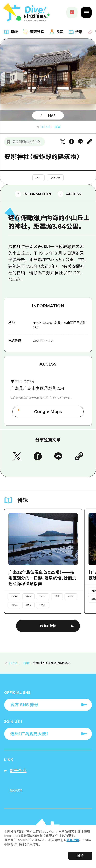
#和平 (39, 178)
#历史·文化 (55, 178)
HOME (46, 127)
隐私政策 (73, 840)
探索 (58, 127)
